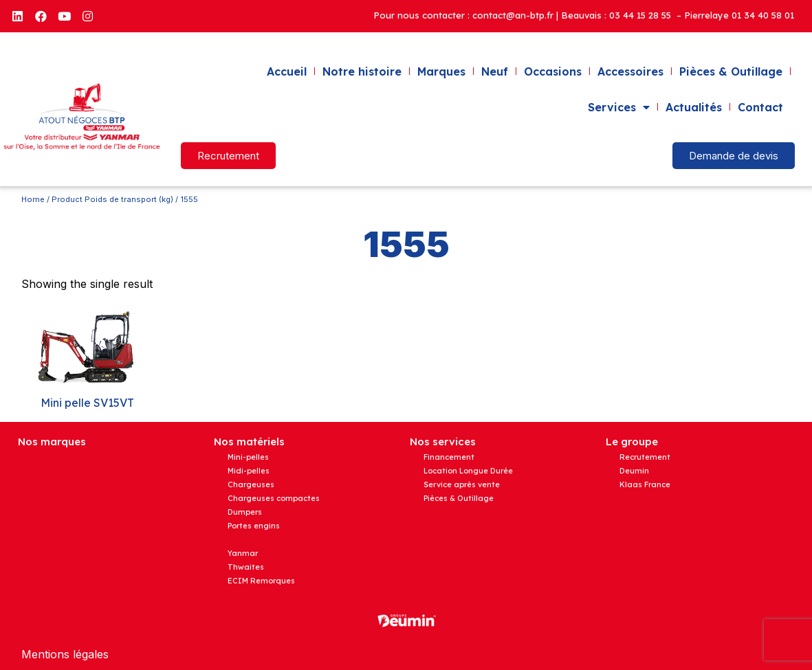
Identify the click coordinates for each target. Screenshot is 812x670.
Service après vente (462, 484)
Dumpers (245, 512)
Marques (441, 71)
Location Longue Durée (468, 471)
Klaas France (645, 484)
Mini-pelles (248, 457)
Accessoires (630, 71)
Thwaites (246, 567)
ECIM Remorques (261, 581)
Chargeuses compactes (274, 498)
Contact (760, 107)
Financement (449, 457)
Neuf (495, 71)
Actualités (694, 107)
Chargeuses (251, 484)
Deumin (634, 471)
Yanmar (243, 553)
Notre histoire (362, 71)
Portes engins (254, 526)
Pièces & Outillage (731, 71)
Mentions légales (65, 654)
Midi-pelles (249, 471)
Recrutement (645, 457)
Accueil (287, 71)
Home (33, 199)
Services (619, 107)
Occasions (553, 71)
